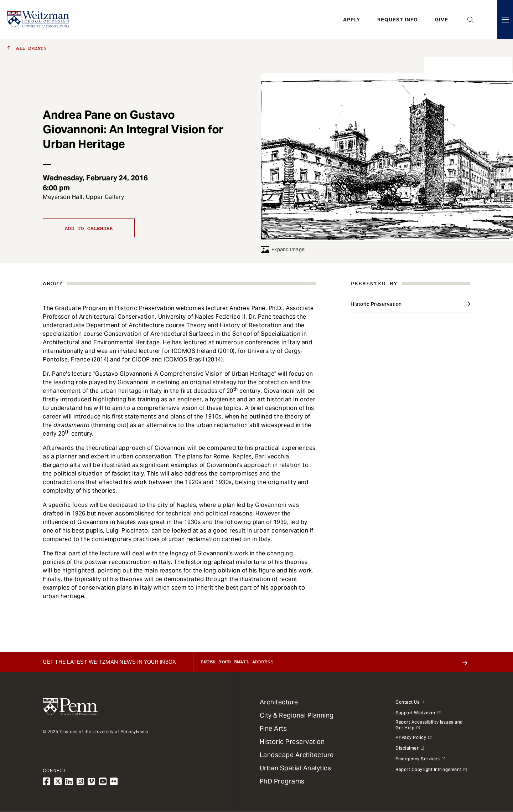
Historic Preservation (376, 304)
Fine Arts (273, 728)
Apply (352, 20)
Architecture (279, 702)
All (27, 48)
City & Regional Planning (297, 715)
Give (442, 20)
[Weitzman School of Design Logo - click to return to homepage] (38, 20)
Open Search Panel (471, 20)
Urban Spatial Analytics (296, 768)
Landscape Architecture (297, 755)
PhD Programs (282, 781)
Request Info (398, 20)
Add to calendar (89, 228)
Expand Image (283, 250)
